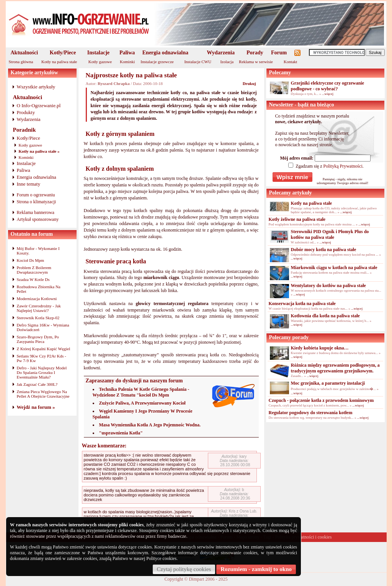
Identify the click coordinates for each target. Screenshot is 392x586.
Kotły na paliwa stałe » (39, 151)
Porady (255, 53)
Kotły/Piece (63, 53)
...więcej (328, 94)
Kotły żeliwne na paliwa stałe (297, 219)
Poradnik (24, 130)
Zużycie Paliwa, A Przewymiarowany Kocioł (142, 403)
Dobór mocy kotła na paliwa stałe (324, 250)
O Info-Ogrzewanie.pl (39, 105)
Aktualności (24, 53)
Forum (279, 53)
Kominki (127, 62)
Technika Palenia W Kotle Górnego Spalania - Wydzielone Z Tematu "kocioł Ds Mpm (141, 392)
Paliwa (127, 53)
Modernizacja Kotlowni (37, 299)
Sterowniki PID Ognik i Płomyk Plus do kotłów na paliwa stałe (330, 234)
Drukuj (249, 83)
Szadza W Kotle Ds (33, 279)
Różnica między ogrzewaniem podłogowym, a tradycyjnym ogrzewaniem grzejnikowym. (335, 368)
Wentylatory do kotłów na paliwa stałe (328, 286)
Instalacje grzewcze (157, 62)
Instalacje (98, 53)
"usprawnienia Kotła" (121, 433)
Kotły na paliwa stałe (59, 62)
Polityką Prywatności (343, 166)
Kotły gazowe (100, 62)
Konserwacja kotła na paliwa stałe (302, 304)
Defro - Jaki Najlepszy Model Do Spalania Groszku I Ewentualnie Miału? (42, 372)
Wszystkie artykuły (36, 87)
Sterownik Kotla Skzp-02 (38, 318)
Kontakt (290, 62)
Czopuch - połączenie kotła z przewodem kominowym (321, 400)
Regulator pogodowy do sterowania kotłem (311, 413)
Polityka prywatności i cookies (304, 537)
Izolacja (227, 62)
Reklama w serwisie (256, 62)
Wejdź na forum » (36, 407)
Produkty (26, 112)
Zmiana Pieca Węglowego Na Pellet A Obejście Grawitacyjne (43, 394)
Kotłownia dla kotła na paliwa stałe (325, 316)
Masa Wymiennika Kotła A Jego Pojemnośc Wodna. (150, 425)
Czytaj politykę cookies (184, 569)
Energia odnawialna (165, 53)
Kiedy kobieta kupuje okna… (320, 348)
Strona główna (21, 62)
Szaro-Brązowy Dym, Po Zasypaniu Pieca (38, 339)
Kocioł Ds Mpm (31, 260)
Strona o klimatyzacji (37, 202)
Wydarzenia (221, 53)
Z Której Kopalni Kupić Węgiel (44, 349)
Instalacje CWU (198, 62)
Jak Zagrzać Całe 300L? (37, 384)
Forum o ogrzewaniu (36, 195)
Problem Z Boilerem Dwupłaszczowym (34, 270)
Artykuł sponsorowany (38, 219)
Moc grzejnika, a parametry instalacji (328, 383)
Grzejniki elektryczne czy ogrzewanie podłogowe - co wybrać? (328, 86)
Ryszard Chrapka (114, 83)
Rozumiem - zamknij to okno (256, 569)
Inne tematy (29, 184)
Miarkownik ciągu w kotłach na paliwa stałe (334, 268)
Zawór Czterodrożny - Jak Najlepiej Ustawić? (39, 308)
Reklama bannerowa (36, 212)
